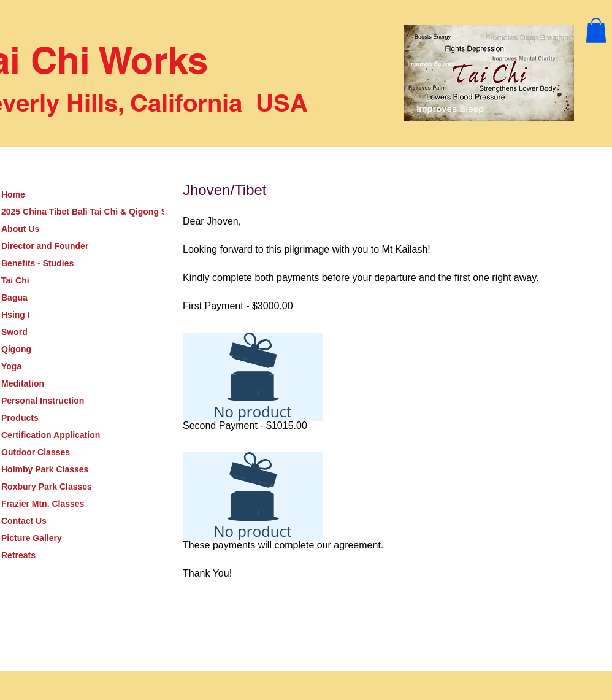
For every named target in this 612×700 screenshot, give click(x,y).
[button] (596, 30)
